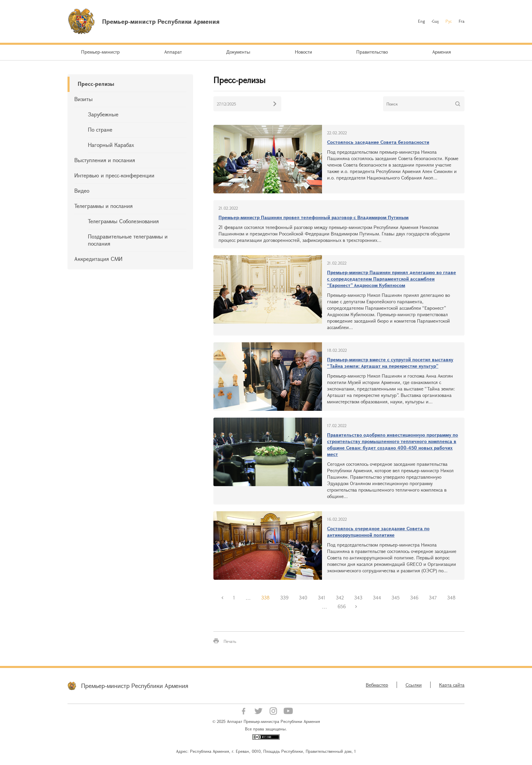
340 (303, 598)
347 (433, 598)
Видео (82, 190)
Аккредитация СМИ (98, 259)
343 (358, 598)
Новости (303, 52)
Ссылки (414, 685)
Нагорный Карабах (111, 145)
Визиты (83, 99)
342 (340, 598)
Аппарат (173, 52)
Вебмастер (377, 685)
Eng (421, 21)
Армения (442, 52)
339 (284, 598)
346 (414, 598)
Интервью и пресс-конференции (114, 175)
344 (377, 598)
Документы (238, 52)
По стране (100, 129)
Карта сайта (452, 685)
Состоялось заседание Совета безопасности (378, 142)
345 (396, 598)
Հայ (435, 21)
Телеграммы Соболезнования (123, 221)
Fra (462, 21)
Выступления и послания (105, 160)
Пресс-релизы (96, 84)
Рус (449, 21)
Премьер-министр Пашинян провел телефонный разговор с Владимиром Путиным (313, 217)
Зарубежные (103, 114)
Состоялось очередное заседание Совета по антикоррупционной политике (378, 532)
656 (342, 606)
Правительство (372, 52)
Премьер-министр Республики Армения (135, 686)
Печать (230, 641)
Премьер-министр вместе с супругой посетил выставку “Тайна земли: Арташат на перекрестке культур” (390, 363)
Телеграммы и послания (103, 206)
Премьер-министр (100, 52)
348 (451, 598)
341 (322, 598)
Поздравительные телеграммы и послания (128, 240)
